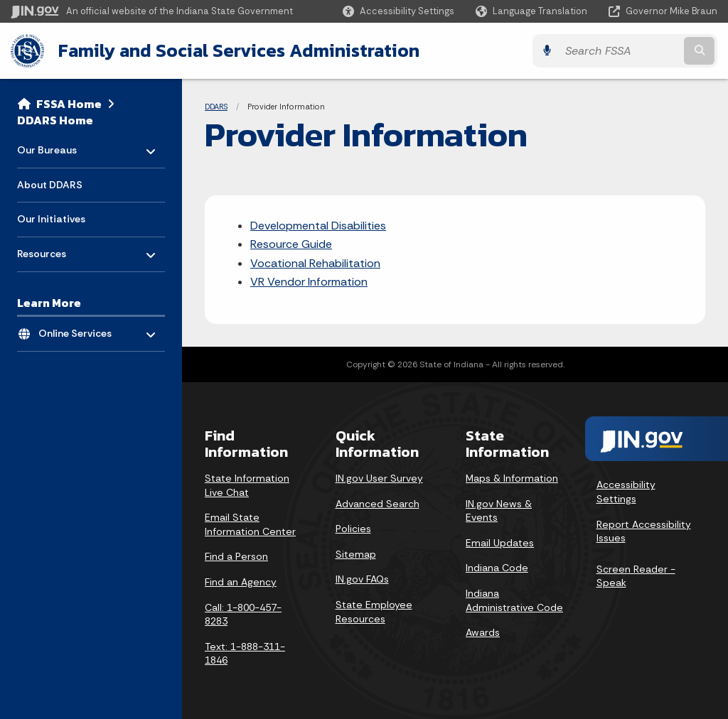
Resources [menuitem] (59, 250)
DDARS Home (55, 119)
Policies (353, 529)
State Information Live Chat (247, 485)
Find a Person (236, 556)
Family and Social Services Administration (239, 50)
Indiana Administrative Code (514, 600)
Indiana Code (497, 568)
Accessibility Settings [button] (626, 492)
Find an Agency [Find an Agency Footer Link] (241, 582)
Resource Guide (291, 244)
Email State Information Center (250, 524)
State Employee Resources (374, 612)
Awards (483, 632)
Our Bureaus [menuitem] (59, 146)
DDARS (216, 107)
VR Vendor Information (309, 282)
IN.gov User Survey (379, 478)
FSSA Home (69, 104)
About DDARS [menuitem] (50, 184)
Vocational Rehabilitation (315, 263)
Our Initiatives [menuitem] (51, 219)
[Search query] (631, 51)
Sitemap (356, 553)
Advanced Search (378, 503)
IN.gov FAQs (362, 579)
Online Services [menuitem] (80, 329)
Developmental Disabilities (318, 225)
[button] (398, 11)
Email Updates (500, 542)
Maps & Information (512, 478)
